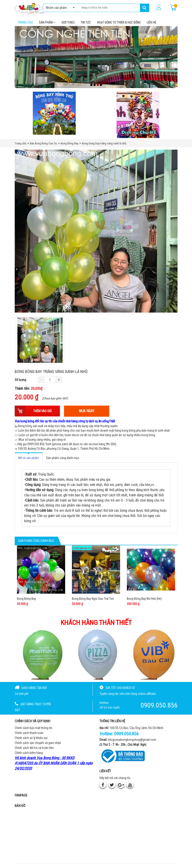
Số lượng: (21, 380)
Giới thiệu (68, 22)
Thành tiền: (28, 389)
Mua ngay (87, 411)
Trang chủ (25, 22)
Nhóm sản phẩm (59, 8)
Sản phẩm (47, 22)
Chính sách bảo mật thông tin (33, 728)
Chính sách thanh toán (29, 733)
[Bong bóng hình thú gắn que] (54, 113)
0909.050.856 (126, 734)
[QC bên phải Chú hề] (138, 115)
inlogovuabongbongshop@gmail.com (132, 740)
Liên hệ (152, 22)
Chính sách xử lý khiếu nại (31, 738)
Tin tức (86, 22)
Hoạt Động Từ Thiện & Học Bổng (119, 22)
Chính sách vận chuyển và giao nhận (38, 743)
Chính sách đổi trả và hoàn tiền (34, 748)
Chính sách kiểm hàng (29, 753)
